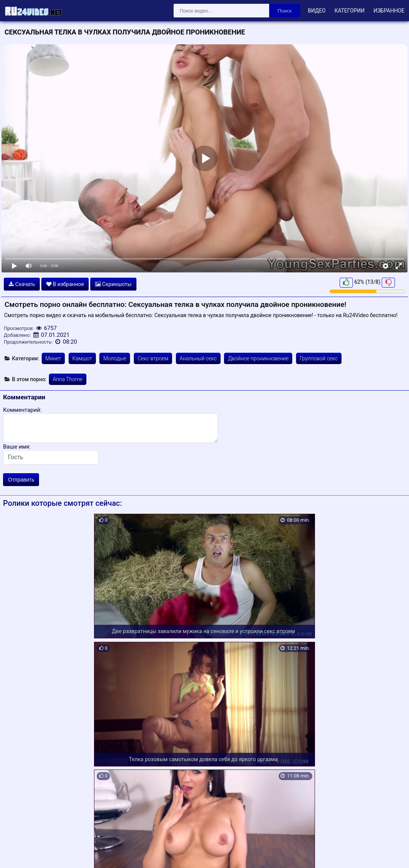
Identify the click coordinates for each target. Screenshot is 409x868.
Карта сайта (17, 854)
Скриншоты (113, 284)
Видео (317, 11)
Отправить (21, 480)
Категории (349, 11)
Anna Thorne (67, 379)
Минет (53, 358)
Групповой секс (319, 358)
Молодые (115, 358)
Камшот (82, 358)
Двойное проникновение (258, 358)
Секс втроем (153, 358)
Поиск (285, 11)
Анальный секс (198, 358)
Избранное (389, 11)
